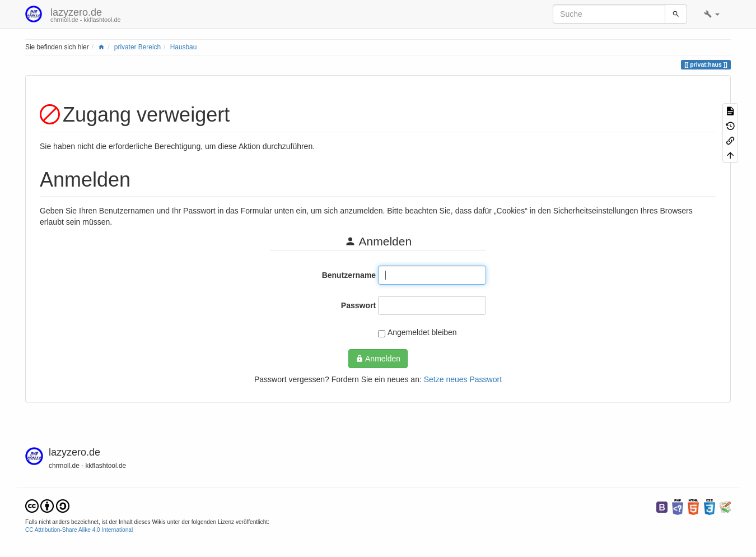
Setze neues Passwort (463, 379)
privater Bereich (137, 47)
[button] (712, 14)
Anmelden (378, 359)
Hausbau (184, 47)
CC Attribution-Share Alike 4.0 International (79, 530)
